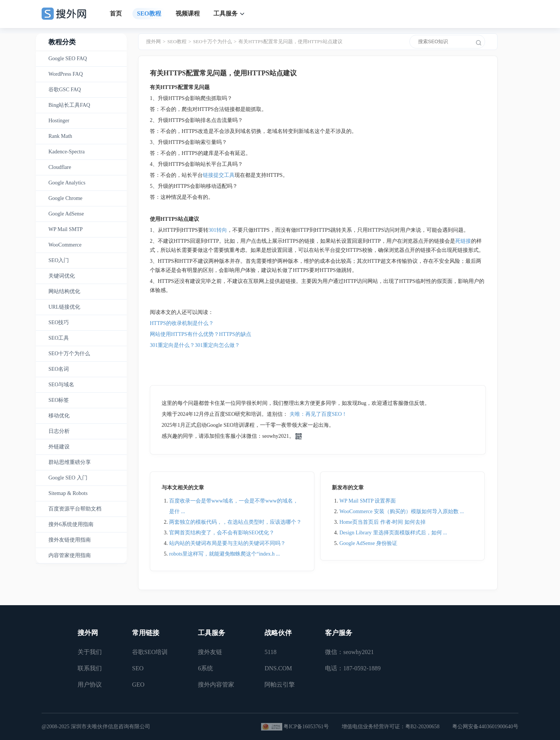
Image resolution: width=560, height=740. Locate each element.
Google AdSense (66, 214)
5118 (270, 652)
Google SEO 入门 (68, 478)
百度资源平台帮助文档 (75, 509)
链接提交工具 (219, 175)
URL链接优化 (64, 307)
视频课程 (188, 13)
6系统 (205, 668)
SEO (138, 668)
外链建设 (59, 447)
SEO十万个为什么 (69, 354)
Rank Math (60, 136)
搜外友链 (210, 652)
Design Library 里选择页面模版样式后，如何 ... (393, 533)
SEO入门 (59, 260)
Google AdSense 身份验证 (368, 543)
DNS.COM (278, 668)
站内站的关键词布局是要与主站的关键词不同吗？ (227, 543)
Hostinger (59, 121)
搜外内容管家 (216, 685)
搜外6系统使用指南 (71, 524)
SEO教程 (149, 13)
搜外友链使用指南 (70, 540)
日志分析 (59, 431)
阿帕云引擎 (280, 685)
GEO (138, 685)
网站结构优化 (64, 291)
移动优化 (59, 416)
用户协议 (90, 685)
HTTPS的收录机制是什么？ (182, 323)
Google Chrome (65, 198)
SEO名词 (59, 369)
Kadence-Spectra (67, 152)
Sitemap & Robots (68, 493)
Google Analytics (67, 183)
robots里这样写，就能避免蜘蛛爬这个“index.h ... (225, 554)
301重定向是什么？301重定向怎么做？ (195, 345)
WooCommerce (65, 245)
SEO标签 (59, 400)
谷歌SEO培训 (150, 652)
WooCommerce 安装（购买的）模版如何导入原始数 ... (402, 511)
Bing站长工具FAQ (69, 105)
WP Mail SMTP (66, 229)
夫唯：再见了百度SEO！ (318, 414)
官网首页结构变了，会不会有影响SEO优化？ (222, 533)
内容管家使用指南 (70, 555)
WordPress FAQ (66, 74)
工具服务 (226, 13)
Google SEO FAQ (68, 59)
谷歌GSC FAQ (65, 90)
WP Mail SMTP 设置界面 (368, 501)
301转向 (218, 230)
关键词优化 (62, 276)
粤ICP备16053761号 (306, 727)
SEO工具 (59, 338)
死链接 (463, 241)
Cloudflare (60, 167)
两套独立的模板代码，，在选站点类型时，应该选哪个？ (235, 522)
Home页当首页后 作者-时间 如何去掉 (383, 522)
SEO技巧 (59, 322)
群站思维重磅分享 (70, 462)
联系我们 (90, 668)
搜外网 (153, 41)
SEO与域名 (61, 385)
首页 (116, 13)
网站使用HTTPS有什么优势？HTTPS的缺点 (201, 334)
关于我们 (90, 652)
